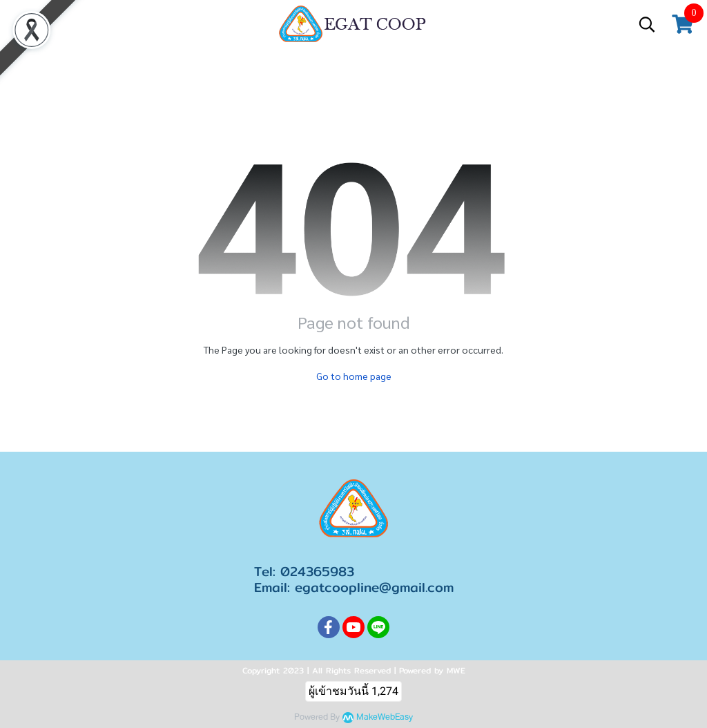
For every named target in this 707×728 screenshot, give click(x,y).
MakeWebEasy (385, 717)
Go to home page (354, 376)
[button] (647, 24)
